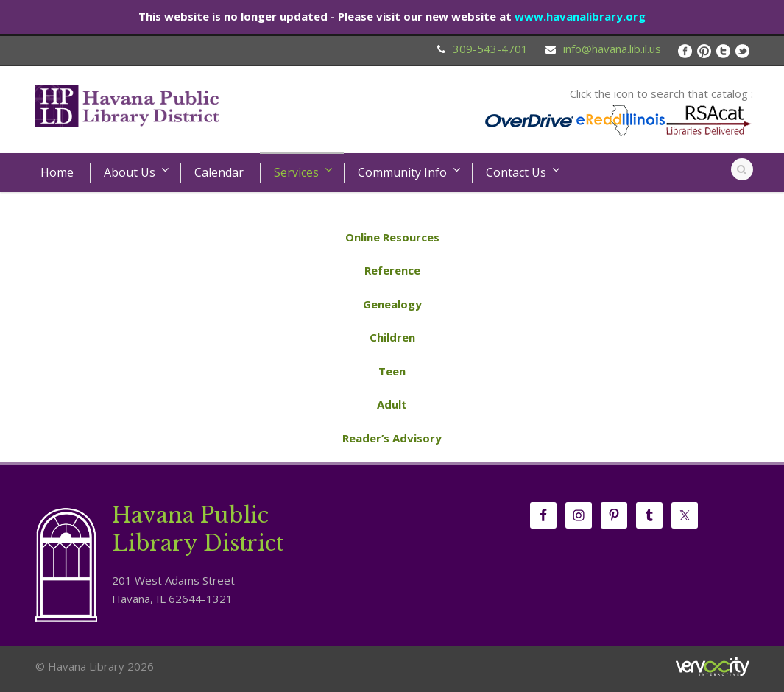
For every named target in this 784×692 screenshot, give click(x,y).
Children (392, 337)
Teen (392, 371)
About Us (130, 172)
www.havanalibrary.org (580, 16)
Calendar (219, 172)
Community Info (402, 172)
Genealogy (392, 304)
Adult (392, 404)
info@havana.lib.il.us (612, 49)
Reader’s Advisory (392, 438)
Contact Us (516, 172)
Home (57, 172)
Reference (392, 270)
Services (296, 172)
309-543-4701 (490, 49)
